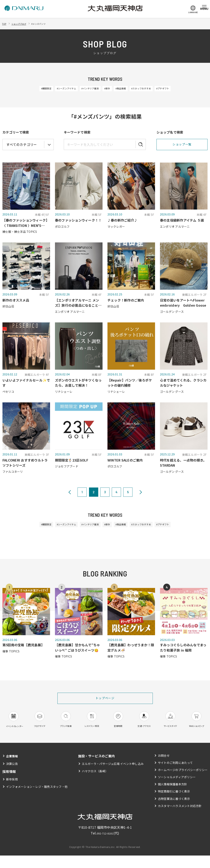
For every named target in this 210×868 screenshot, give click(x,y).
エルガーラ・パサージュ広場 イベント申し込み (113, 776)
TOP (5, 24)
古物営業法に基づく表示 (174, 811)
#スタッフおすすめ (153, 89)
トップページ (105, 701)
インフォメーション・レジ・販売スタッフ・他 (37, 799)
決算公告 (12, 776)
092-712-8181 (105, 845)
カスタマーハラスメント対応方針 (180, 818)
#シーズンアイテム (54, 89)
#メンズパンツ (49, 24)
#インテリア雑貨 (85, 89)
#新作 (108, 89)
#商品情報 (126, 89)
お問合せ (164, 768)
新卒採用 (12, 792)
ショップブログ (24, 24)
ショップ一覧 (182, 145)
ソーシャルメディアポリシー (177, 789)
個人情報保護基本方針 (172, 797)
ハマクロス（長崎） (95, 783)
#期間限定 (27, 89)
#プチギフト (182, 89)
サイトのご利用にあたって (175, 775)
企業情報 (13, 768)
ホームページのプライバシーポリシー (183, 782)
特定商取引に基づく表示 (174, 804)
